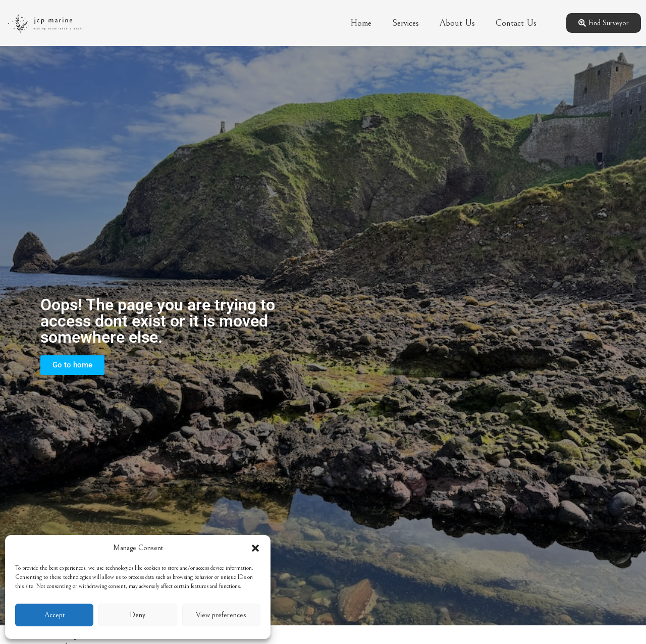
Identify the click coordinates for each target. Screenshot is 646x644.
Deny (138, 615)
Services (406, 23)
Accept (55, 615)
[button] (255, 548)
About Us (457, 23)
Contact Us (516, 23)
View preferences (221, 615)
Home (361, 23)
